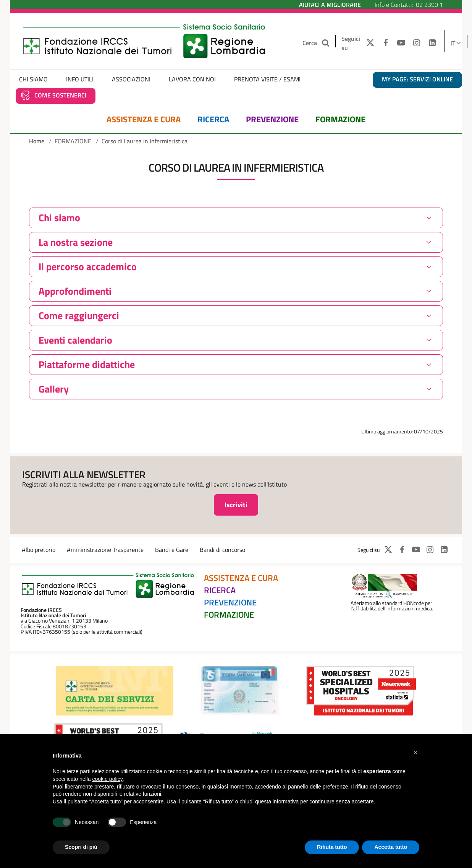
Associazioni (131, 79)
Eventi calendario (75, 340)
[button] (415, 753)
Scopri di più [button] (81, 847)
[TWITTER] (368, 43)
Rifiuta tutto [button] (332, 847)
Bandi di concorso (222, 550)
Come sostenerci (60, 95)
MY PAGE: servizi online (417, 79)
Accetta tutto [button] (391, 847)
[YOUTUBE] (401, 43)
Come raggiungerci (79, 316)
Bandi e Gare (172, 550)
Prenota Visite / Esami (267, 79)
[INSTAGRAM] (417, 43)
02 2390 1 (429, 5)
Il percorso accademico (88, 267)
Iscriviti (236, 505)
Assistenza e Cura (144, 119)
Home (37, 141)
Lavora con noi (192, 79)
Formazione (340, 119)
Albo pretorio (39, 550)
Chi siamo (59, 218)
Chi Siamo (33, 79)
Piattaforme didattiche (87, 364)
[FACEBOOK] (386, 43)
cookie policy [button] (107, 779)
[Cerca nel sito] (326, 43)
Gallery (54, 389)
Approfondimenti (75, 291)
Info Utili (80, 79)
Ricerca (213, 119)
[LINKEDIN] (432, 43)
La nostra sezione (76, 242)
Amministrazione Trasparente (105, 550)
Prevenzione (272, 119)
